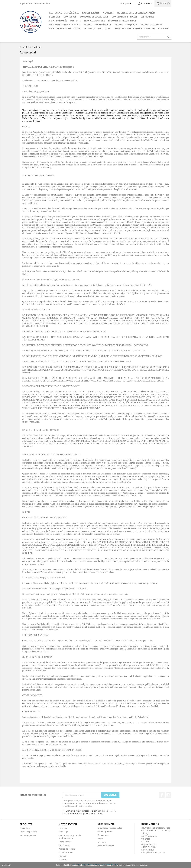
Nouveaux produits (28, 832)
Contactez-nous (66, 852)
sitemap (62, 856)
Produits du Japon (126, 25)
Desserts (76, 21)
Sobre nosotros (65, 842)
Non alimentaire (94, 21)
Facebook (162, 795)
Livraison (63, 828)
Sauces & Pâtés (91, 13)
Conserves (70, 17)
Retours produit (105, 831)
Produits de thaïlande (97, 25)
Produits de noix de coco (65, 25)
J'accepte (6, 865)
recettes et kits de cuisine (65, 29)
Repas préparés (58, 21)
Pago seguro (64, 845)
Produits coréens (152, 25)
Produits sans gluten (97, 29)
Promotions (25, 828)
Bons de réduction (106, 846)
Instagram (168, 795)
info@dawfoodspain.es (153, 852)
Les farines (147, 17)
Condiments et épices (125, 17)
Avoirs (100, 839)
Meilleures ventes (28, 835)
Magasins (63, 859)
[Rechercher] (154, 37)
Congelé (163, 29)
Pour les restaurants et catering (134, 29)
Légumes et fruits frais (122, 21)
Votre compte (106, 824)
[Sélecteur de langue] (126, 4)
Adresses (102, 842)
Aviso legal (63, 832)
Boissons (55, 17)
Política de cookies (67, 849)
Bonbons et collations (94, 17)
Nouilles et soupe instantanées (136, 13)
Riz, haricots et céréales (64, 13)
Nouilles (108, 13)
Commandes (103, 835)
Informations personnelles (110, 828)
